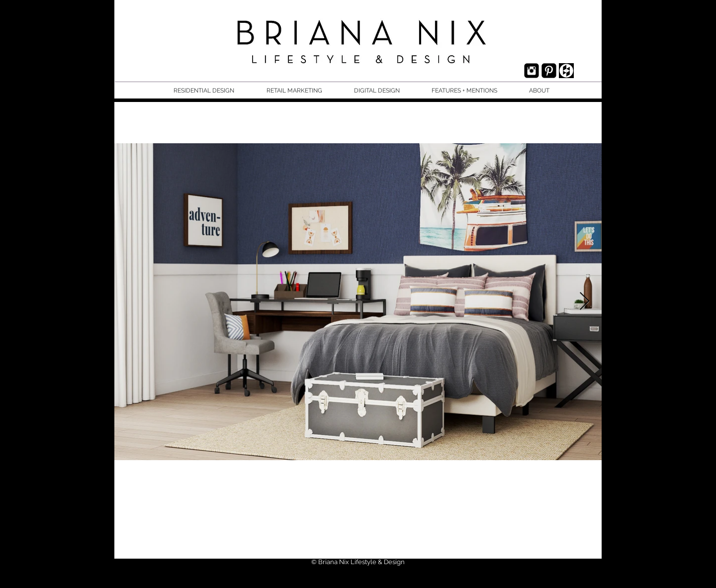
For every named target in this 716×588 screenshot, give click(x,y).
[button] (213, 91)
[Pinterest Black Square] (549, 71)
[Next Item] (584, 302)
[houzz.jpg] (566, 71)
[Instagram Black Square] (532, 71)
